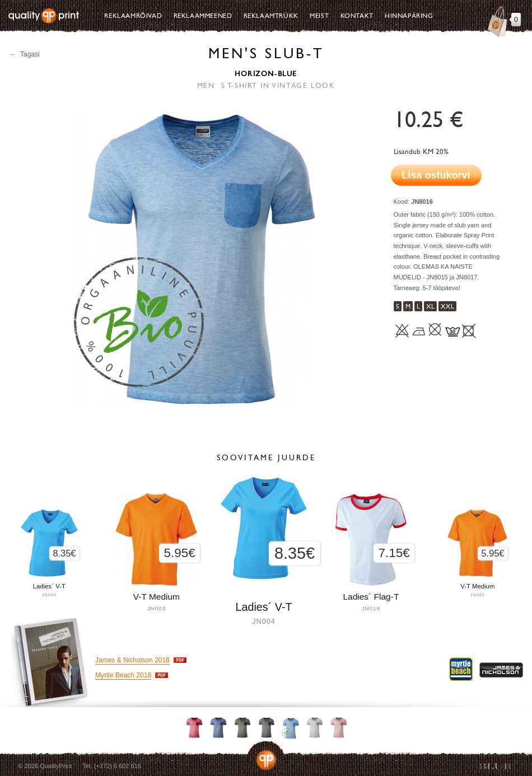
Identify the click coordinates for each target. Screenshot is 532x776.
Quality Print (44, 16)
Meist (319, 16)
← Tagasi (25, 54)
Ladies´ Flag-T (371, 597)
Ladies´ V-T (263, 607)
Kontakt (357, 16)
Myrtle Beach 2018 (123, 675)
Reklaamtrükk (271, 16)
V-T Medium (477, 586)
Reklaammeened (203, 16)
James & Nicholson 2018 (132, 660)
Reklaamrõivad (133, 16)
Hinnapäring (409, 16)
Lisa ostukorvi (436, 175)
